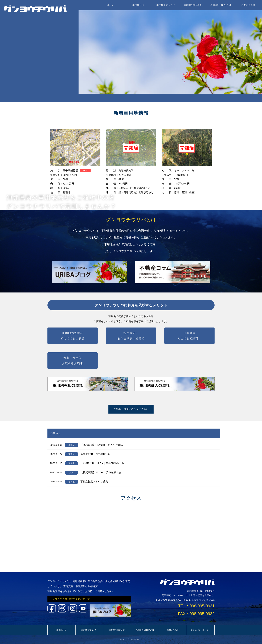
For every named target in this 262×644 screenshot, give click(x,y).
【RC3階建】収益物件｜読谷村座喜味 (102, 445)
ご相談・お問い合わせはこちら (131, 409)
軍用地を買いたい (193, 5)
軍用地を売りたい (166, 5)
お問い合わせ (248, 5)
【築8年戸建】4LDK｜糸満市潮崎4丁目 (102, 463)
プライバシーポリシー (201, 630)
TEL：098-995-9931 (196, 606)
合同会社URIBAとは (221, 5)
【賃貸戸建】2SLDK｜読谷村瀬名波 (101, 472)
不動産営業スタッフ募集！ (95, 481)
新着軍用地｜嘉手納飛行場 (95, 454)
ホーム (111, 5)
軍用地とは (138, 5)
